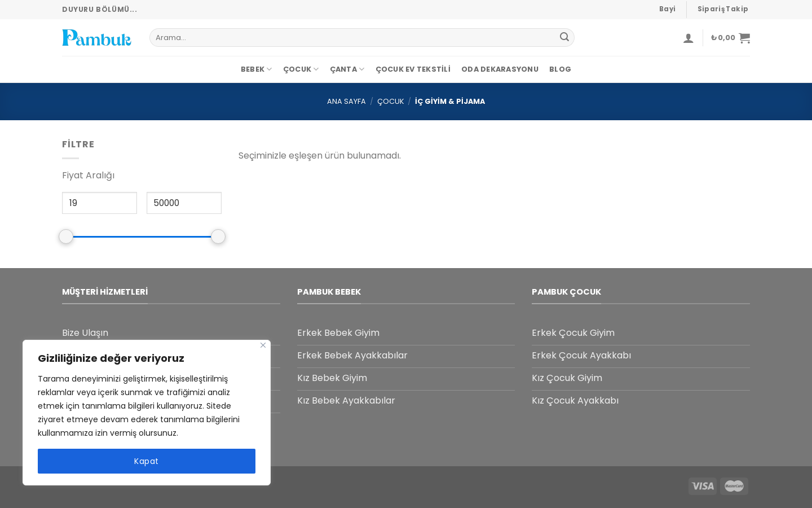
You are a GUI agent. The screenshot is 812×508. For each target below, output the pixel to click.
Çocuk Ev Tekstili (413, 69)
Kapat (146, 461)
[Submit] (564, 38)
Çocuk (301, 69)
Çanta (347, 69)
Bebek (257, 69)
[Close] (263, 345)
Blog (560, 69)
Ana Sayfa (347, 101)
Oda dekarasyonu (500, 69)
